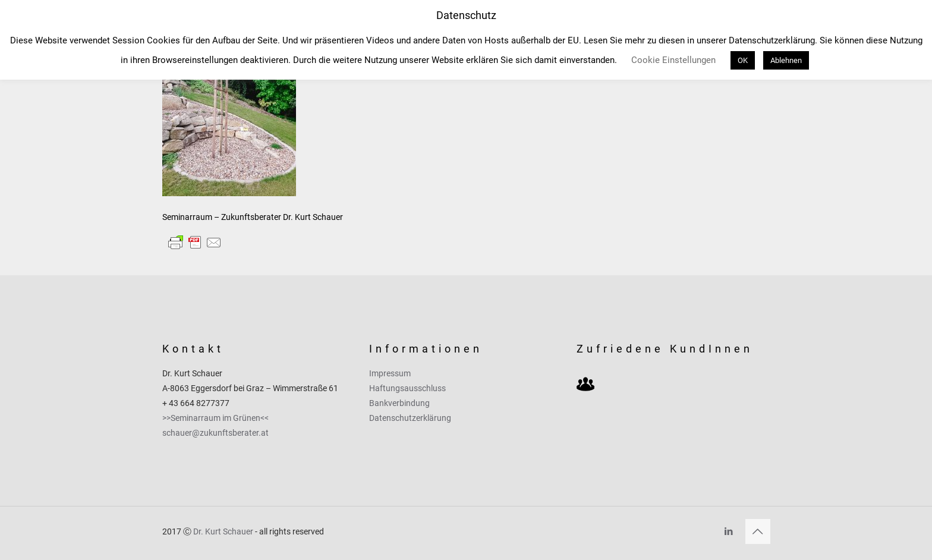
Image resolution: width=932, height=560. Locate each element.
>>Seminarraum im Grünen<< (215, 418)
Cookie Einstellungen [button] (673, 60)
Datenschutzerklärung (410, 418)
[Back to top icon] (758, 531)
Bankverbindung (399, 403)
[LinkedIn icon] (729, 531)
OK (743, 60)
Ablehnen (786, 60)
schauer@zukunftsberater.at (215, 433)
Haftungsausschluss (407, 388)
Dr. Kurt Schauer (223, 531)
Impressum (390, 373)
